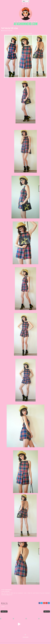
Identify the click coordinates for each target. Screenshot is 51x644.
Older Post (47, 611)
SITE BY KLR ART (26, 637)
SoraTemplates (9, 638)
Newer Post (4, 611)
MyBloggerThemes (22, 638)
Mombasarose (8, 590)
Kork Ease (7, 591)
